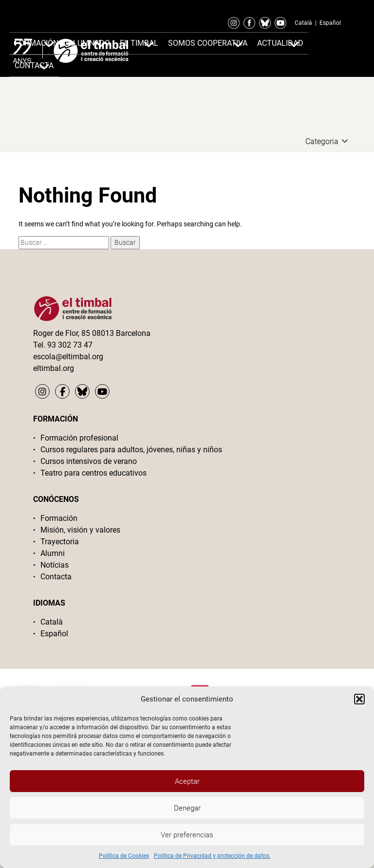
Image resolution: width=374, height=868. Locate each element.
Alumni (53, 553)
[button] (359, 699)
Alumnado (89, 43)
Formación (37, 43)
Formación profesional (79, 438)
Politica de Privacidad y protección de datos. (212, 856)
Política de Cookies (124, 856)
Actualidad (280, 43)
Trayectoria (60, 542)
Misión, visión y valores (80, 530)
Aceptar (187, 781)
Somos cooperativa (208, 43)
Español (330, 23)
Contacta (56, 577)
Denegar (187, 808)
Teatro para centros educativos (93, 473)
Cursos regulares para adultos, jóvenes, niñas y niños (131, 450)
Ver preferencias (187, 835)
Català (303, 23)
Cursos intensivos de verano (89, 461)
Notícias (55, 565)
